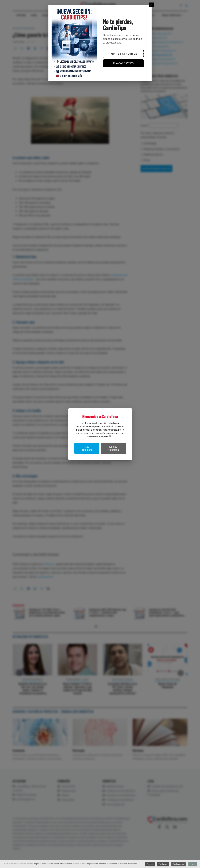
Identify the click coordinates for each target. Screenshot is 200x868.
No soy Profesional (113, 448)
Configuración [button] (179, 864)
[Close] (151, 5)
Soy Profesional (87, 448)
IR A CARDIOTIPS (123, 63)
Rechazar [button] (163, 864)
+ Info (193, 864)
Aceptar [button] (150, 864)
